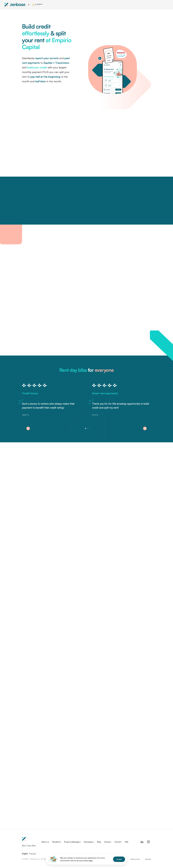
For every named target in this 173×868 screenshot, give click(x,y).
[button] (28, 428)
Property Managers (72, 842)
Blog (99, 842)
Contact (118, 842)
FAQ (126, 842)
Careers (108, 842)
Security (148, 859)
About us (45, 842)
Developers (89, 842)
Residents (57, 842)
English (25, 854)
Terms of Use (135, 859)
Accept (119, 859)
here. (91, 860)
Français (33, 854)
